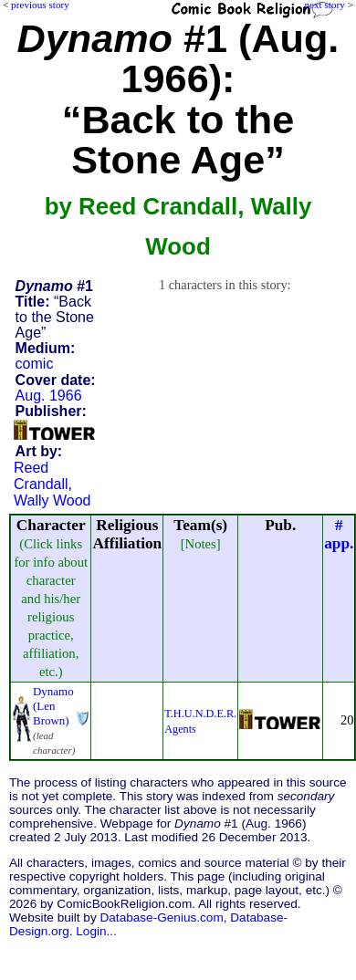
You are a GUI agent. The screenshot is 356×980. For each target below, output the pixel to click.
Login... (96, 931)
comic (35, 364)
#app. (339, 534)
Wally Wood (52, 500)
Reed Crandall (41, 476)
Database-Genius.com (161, 917)
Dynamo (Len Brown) (53, 706)
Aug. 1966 (49, 396)
